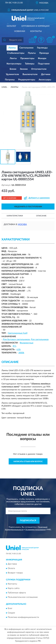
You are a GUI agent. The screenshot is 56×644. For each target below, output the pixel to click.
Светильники (26, 48)
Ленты (13, 58)
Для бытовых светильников (16, 339)
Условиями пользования (36, 530)
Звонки (24, 69)
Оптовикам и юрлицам (35, 26)
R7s (15, 346)
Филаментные (27, 343)
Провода (44, 53)
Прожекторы (27, 58)
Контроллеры (14, 64)
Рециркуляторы (27, 80)
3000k (21, 353)
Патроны (10, 80)
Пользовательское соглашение (23, 597)
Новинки (20, 31)
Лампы (12, 48)
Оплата (11, 568)
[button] (41, 40)
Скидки (11, 613)
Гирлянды (42, 48)
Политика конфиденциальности (23, 617)
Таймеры (30, 64)
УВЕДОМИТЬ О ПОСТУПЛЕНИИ (28, 207)
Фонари (42, 58)
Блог (10, 608)
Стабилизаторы (16, 53)
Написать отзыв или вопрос (28, 461)
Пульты (32, 53)
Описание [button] (41, 216)
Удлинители (12, 74)
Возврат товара (15, 573)
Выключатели (30, 74)
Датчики (46, 74)
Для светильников (40, 339)
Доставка (12, 564)
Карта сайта (14, 588)
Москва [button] (22, 224)
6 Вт (19, 350)
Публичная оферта (17, 593)
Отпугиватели (39, 69)
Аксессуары (45, 80)
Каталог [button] (11, 26)
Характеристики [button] (15, 216)
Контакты (36, 31)
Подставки (44, 64)
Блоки (13, 69)
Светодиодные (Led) (18, 333)
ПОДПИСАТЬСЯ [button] (28, 521)
